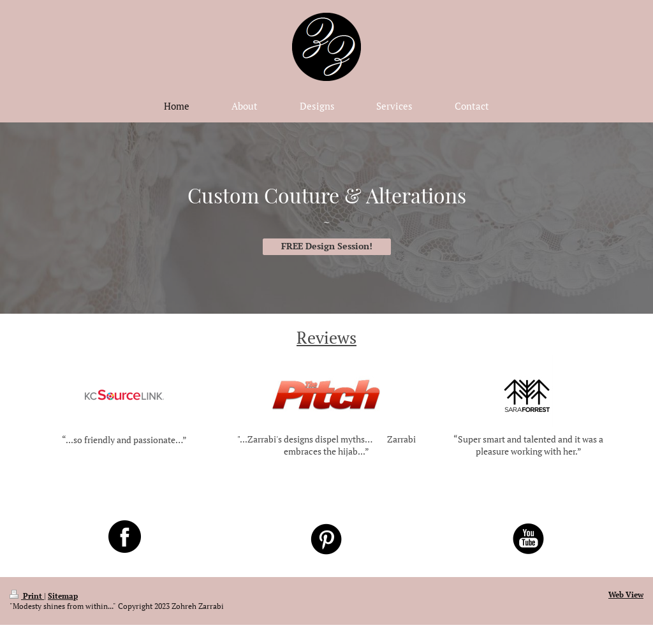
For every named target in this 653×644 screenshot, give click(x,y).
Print (27, 596)
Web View (626, 595)
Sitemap (63, 596)
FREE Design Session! (327, 246)
